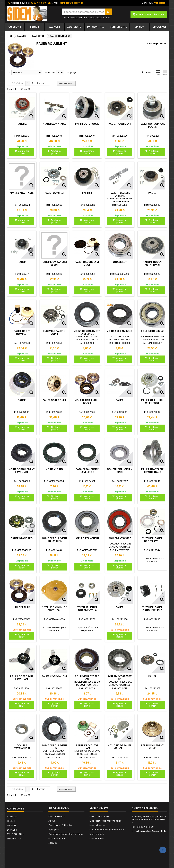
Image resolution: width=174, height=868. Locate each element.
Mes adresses (97, 825)
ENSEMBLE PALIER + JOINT (54, 332)
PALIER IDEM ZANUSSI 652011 (54, 263)
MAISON (140, 27)
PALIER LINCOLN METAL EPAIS (152, 263)
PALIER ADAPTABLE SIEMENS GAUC (152, 470)
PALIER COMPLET (54, 193)
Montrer (50, 73)
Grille (158, 73)
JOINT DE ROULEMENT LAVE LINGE (87, 332)
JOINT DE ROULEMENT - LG (54, 747)
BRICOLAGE (159, 27)
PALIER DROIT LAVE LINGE (87, 747)
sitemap (53, 843)
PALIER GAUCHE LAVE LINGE (87, 263)
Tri (9, 73)
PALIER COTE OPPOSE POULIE (152, 125)
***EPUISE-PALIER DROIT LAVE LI (152, 540)
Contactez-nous (58, 816)
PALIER (152, 193)
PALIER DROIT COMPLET (22, 332)
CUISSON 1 (15, 27)
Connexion (160, 3)
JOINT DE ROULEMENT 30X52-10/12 (54, 540)
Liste (165, 73)
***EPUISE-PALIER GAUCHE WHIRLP (152, 609)
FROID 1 (34, 27)
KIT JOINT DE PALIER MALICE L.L (120, 747)
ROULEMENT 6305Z (152, 331)
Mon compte (99, 808)
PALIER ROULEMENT (120, 124)
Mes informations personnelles (107, 830)
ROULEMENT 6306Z (120, 538)
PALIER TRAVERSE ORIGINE (120, 194)
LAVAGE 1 (54, 27)
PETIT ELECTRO (119, 27)
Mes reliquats (97, 834)
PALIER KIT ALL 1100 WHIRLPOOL (152, 401)
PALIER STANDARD (22, 538)
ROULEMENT (120, 262)
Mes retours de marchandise (106, 821)
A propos (54, 830)
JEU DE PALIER (22, 607)
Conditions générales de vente (66, 834)
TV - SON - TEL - (96, 27)
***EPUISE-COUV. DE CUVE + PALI (54, 609)
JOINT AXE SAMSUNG (120, 331)
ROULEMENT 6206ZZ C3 (87, 678)
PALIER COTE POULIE (87, 124)
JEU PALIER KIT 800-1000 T (87, 401)
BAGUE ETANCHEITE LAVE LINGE (87, 470)
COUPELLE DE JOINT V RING (120, 470)
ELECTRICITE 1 (75, 27)
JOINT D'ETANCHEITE (87, 538)
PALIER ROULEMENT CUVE (152, 747)
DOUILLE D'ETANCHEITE (22, 747)
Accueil (53, 821)
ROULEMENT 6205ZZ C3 (120, 678)
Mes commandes (99, 816)
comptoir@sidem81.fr (153, 831)
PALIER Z (22, 124)
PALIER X (87, 193)
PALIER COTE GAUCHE (54, 676)
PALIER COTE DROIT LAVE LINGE (22, 678)
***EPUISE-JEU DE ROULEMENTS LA (87, 609)
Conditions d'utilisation (61, 825)
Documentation (57, 838)
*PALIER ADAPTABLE (54, 124)
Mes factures (97, 838)
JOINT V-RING (54, 469)
